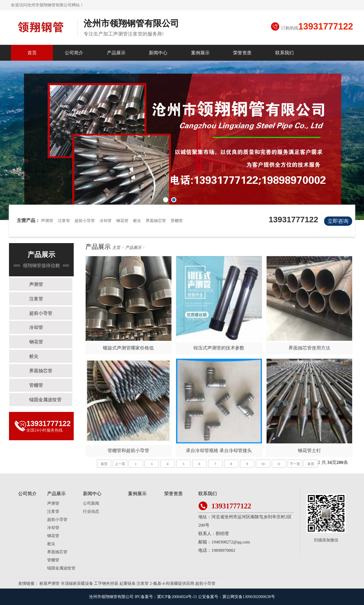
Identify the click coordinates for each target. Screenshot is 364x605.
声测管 (47, 221)
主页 (116, 248)
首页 (32, 53)
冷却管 (106, 221)
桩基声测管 (49, 583)
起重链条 (128, 583)
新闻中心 (158, 53)
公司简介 (74, 53)
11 (279, 464)
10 (263, 464)
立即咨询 (338, 221)
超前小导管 (85, 221)
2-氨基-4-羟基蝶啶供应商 (172, 583)
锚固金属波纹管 (46, 400)
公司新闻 (91, 503)
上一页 (120, 464)
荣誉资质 (242, 53)
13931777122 (326, 26)
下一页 (295, 464)
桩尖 (137, 221)
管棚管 (177, 221)
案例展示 (200, 53)
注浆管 (64, 221)
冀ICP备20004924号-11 (177, 597)
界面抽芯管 (156, 221)
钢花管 (122, 221)
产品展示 (116, 53)
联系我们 (284, 53)
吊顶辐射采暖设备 (77, 583)
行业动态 (91, 511)
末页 (311, 464)
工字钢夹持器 (106, 583)
